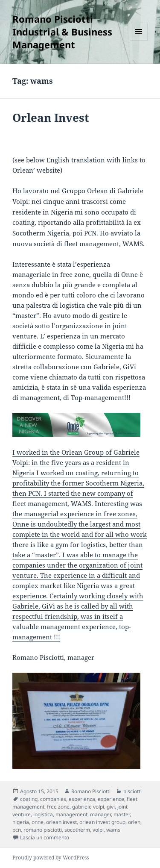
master (122, 814)
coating (29, 799)
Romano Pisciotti (91, 791)
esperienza (82, 799)
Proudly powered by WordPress (51, 858)
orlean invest (61, 822)
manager (100, 814)
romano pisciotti (43, 830)
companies (53, 799)
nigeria (21, 822)
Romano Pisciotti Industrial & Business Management (62, 32)
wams (113, 830)
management (71, 814)
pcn (17, 830)
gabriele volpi (88, 807)
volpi (98, 830)
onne (38, 822)
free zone (58, 807)
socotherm (77, 830)
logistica (43, 814)
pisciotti (132, 791)
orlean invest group (102, 822)
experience (111, 799)
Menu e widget (139, 40)
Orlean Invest (51, 118)
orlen (134, 822)
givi (111, 807)
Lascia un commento (45, 837)
